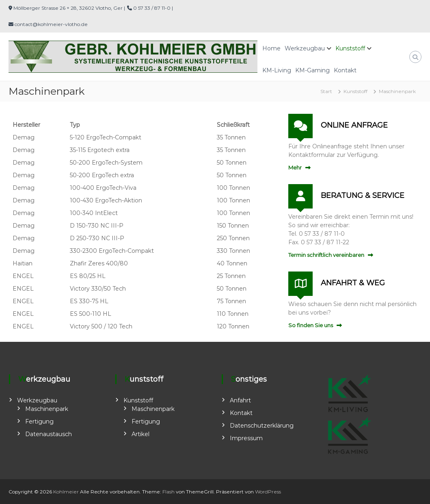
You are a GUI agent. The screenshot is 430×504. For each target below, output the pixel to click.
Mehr (295, 167)
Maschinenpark (47, 409)
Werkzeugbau (305, 48)
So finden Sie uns (311, 325)
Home (271, 48)
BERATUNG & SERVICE (363, 196)
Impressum (246, 438)
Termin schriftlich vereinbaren (326, 255)
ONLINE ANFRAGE (354, 125)
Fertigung (39, 421)
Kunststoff (350, 48)
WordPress (268, 492)
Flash (169, 492)
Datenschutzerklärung (262, 426)
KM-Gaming (312, 70)
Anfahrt (240, 400)
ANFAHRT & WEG (353, 283)
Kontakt (345, 70)
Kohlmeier (66, 492)
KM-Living (277, 70)
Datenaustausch (49, 434)
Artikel (140, 434)
